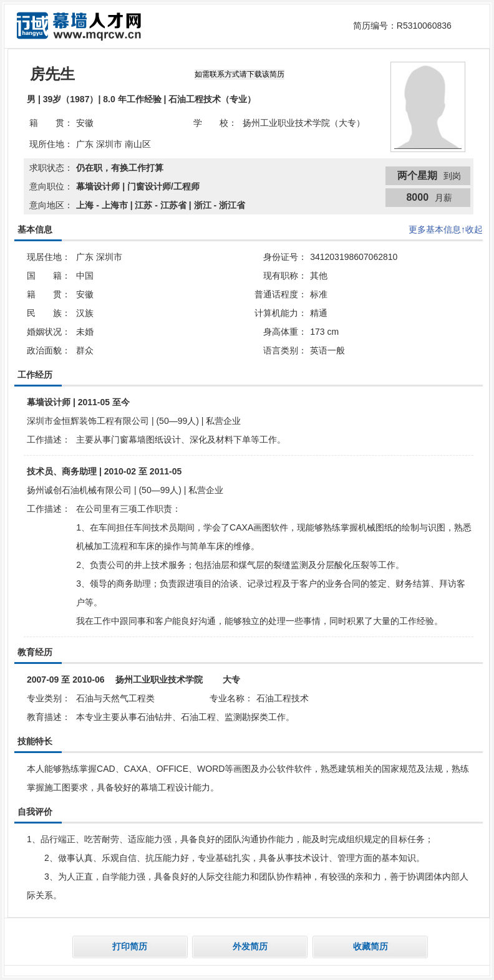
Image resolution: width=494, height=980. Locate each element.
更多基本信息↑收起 (446, 229)
